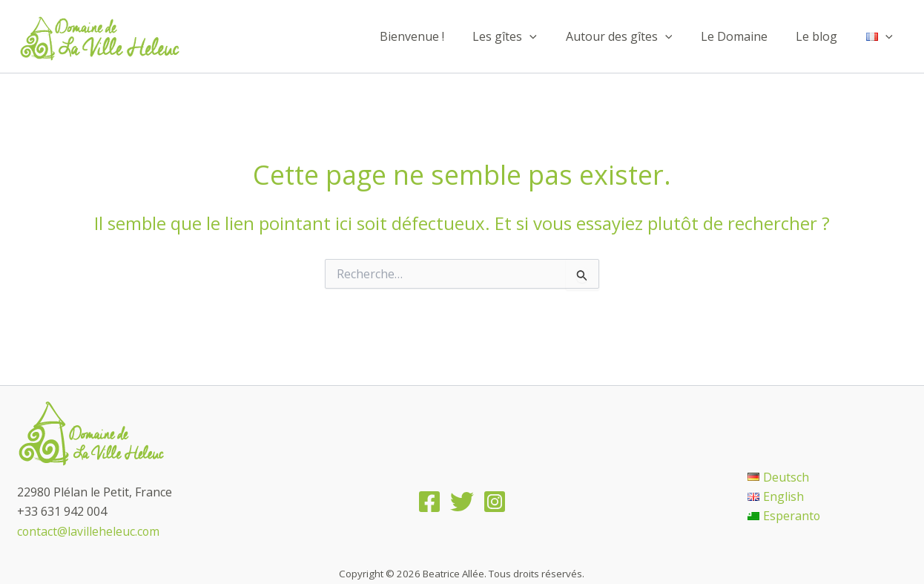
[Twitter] (462, 502)
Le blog (824, 36)
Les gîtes (527, 36)
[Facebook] (429, 502)
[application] (552, 36)
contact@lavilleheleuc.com (89, 531)
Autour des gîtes (636, 36)
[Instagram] (495, 502)
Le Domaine (746, 36)
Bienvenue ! (439, 36)
